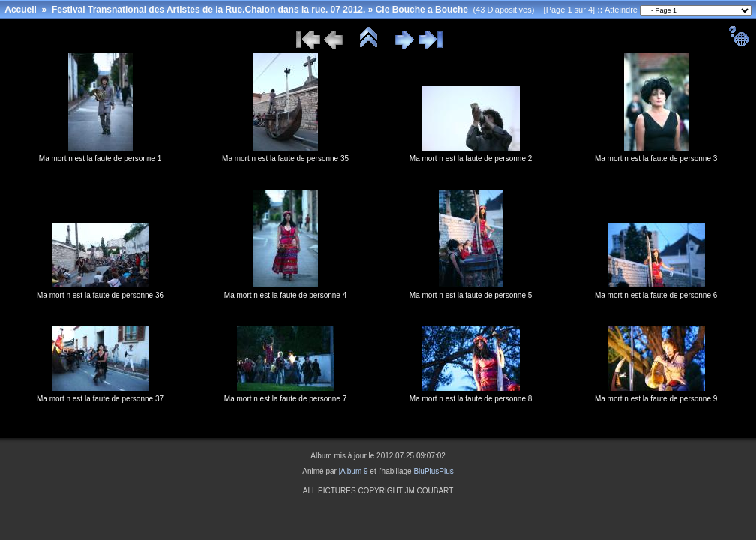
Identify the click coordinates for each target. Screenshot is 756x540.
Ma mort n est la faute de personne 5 (471, 295)
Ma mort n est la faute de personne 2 (471, 159)
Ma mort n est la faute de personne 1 (100, 159)
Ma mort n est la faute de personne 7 (285, 399)
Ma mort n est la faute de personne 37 (100, 399)
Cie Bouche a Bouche (422, 10)
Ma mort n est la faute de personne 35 (285, 159)
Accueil (21, 10)
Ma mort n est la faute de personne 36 (100, 295)
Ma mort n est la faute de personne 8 (471, 399)
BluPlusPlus (433, 471)
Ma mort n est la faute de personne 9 (656, 399)
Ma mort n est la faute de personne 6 (656, 295)
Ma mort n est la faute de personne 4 (285, 295)
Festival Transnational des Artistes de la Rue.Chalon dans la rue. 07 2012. (208, 10)
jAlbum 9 (354, 471)
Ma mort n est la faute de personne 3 (656, 159)
